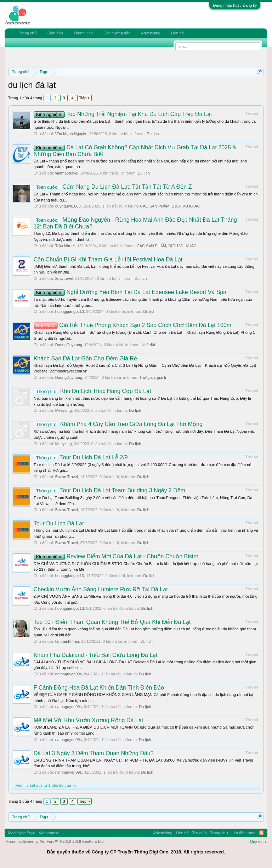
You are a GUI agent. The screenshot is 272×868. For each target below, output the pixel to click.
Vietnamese (49, 833)
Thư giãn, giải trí (153, 377)
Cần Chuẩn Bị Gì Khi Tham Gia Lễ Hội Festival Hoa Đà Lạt (108, 259)
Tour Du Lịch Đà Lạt (59, 523)
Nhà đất (148, 345)
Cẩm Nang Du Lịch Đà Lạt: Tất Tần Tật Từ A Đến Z (113, 187)
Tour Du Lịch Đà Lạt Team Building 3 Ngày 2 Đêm (109, 490)
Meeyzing (64, 410)
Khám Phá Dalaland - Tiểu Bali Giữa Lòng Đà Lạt (96, 655)
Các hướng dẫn (117, 33)
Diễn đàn (55, 33)
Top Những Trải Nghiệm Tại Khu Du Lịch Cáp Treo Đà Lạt (123, 114)
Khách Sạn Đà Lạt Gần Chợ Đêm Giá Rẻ (85, 358)
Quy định (258, 841)
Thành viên (83, 33)
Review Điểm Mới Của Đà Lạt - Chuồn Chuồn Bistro (116, 556)
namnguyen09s (69, 674)
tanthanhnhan (67, 641)
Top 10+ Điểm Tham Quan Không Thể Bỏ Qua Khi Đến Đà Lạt (112, 622)
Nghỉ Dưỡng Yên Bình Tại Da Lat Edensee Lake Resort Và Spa (130, 292)
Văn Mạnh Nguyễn (71, 134)
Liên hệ (177, 33)
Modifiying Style (22, 833)
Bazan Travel (67, 477)
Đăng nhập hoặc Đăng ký (235, 5)
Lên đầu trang (244, 833)
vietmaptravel (67, 173)
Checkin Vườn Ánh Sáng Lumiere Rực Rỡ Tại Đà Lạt (101, 589)
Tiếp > (84, 98)
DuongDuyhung (69, 345)
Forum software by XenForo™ (56, 841)
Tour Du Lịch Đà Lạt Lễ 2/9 (81, 457)
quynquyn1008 (68, 206)
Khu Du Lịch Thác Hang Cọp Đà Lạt (92, 391)
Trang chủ (28, 33)
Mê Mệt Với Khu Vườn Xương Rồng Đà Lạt (88, 720)
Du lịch (153, 134)
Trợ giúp (200, 833)
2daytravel (64, 278)
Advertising (151, 33)
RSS (261, 833)
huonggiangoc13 (70, 311)
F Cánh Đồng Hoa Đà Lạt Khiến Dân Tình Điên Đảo (99, 688)
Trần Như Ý (65, 246)
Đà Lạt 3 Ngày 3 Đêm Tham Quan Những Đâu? (94, 753)
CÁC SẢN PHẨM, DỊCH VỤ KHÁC (170, 206)
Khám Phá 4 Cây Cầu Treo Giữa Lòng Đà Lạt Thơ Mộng (118, 424)
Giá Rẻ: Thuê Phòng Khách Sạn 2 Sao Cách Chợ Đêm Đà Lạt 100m (133, 325)
